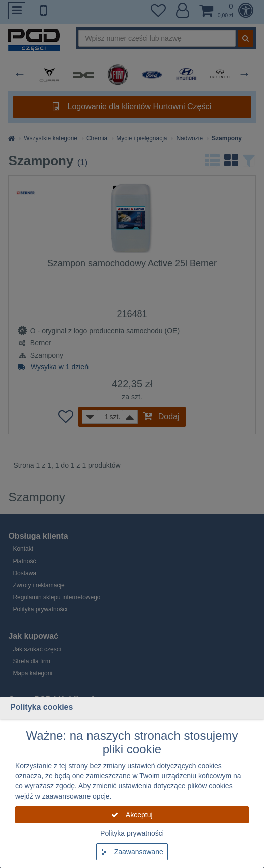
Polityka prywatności (132, 833)
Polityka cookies (41, 707)
